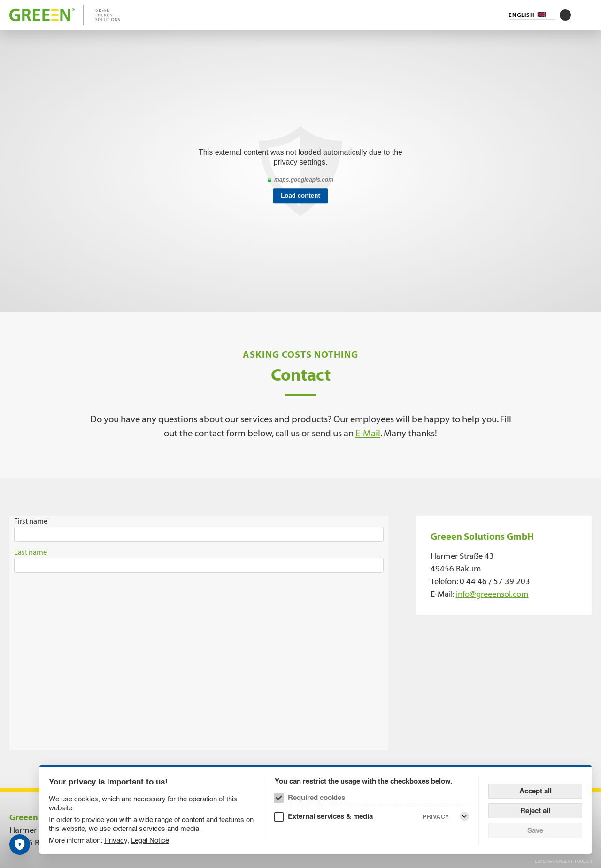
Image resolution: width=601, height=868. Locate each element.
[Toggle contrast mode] (565, 15)
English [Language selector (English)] (522, 15)
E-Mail (368, 433)
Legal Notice (150, 840)
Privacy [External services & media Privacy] (436, 817)
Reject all (535, 811)
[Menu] (586, 15)
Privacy (116, 840)
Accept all (536, 791)
